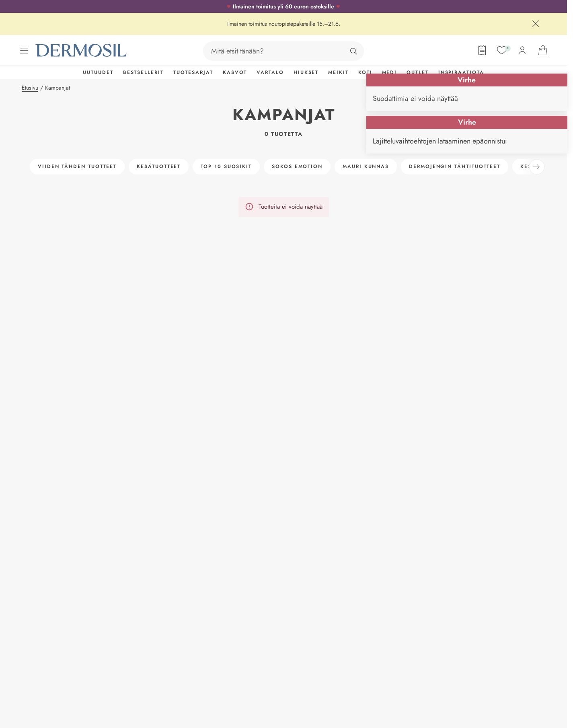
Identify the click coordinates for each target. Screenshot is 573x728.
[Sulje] (536, 24)
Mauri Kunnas (366, 166)
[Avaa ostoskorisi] (543, 50)
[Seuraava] (537, 167)
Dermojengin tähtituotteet (455, 166)
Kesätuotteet (159, 166)
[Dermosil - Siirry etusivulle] (82, 50)
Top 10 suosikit (226, 166)
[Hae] (353, 51)
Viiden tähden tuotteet (77, 166)
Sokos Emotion (297, 166)
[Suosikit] (502, 50)
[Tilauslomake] (482, 50)
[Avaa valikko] (24, 51)
